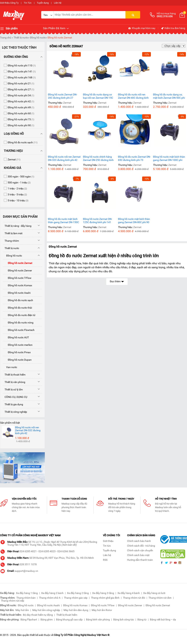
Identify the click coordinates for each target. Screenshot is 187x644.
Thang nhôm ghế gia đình (105, 598)
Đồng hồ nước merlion (18, 345)
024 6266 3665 (66, 551)
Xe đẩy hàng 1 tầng (27, 593)
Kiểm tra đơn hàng (173, 28)
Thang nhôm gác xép (76, 598)
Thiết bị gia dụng (13, 404)
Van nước (10, 367)
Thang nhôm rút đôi (134, 598)
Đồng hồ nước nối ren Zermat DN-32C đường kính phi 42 (64, 158)
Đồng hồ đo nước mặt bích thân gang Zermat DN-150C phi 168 (63, 221)
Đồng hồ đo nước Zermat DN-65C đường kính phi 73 (134, 158)
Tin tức (107, 546)
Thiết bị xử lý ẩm (13, 389)
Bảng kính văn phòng (98, 620)
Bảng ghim (47, 620)
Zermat (67, 103)
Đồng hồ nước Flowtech (19, 330)
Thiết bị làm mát (13, 233)
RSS (105, 560)
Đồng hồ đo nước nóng (18, 323)
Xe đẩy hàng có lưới (154, 593)
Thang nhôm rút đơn (160, 598)
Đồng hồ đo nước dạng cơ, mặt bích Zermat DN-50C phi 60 (169, 96)
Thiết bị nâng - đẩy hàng (17, 226)
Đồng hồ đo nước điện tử (19, 315)
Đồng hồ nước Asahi (17, 293)
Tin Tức (28, 3)
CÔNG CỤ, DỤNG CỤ (15, 397)
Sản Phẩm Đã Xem (56, 28)
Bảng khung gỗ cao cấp (69, 620)
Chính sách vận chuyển (140, 550)
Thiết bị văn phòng (14, 382)
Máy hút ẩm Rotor (102, 610)
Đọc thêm (117, 281)
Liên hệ (58, 3)
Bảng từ (142, 620)
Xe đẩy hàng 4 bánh (129, 593)
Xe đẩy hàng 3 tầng (103, 593)
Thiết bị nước (21, 38)
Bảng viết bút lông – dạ (163, 620)
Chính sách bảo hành (139, 541)
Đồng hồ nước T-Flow (17, 278)
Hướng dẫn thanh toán (140, 560)
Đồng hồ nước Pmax (17, 352)
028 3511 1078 (28, 564)
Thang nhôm (11, 241)
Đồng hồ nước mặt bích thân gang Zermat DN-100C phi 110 (169, 158)
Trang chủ (6, 38)
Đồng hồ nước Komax (18, 285)
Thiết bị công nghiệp (15, 412)
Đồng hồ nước (38, 38)
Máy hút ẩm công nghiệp (46, 610)
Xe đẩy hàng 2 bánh (52, 593)
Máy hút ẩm (22, 610)
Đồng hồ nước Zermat (60, 38)
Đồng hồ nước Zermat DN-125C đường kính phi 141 (98, 221)
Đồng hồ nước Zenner (17, 270)
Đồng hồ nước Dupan (17, 360)
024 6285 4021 (28, 551)
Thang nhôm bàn (26, 598)
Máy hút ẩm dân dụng (76, 610)
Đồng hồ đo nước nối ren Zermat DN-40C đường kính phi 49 (133, 96)
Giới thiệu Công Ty (9, 3)
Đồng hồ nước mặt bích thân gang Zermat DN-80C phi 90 (134, 221)
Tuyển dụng (43, 3)
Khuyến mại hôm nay (142, 28)
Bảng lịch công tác (124, 620)
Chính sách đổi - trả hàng (141, 546)
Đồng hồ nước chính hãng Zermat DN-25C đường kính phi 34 (98, 158)
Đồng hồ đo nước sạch (18, 300)
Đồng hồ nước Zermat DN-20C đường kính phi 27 (63, 96)
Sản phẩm (9, 29)
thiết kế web (36, 635)
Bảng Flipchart (29, 620)
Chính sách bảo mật (138, 555)
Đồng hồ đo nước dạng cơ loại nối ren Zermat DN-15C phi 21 (98, 96)
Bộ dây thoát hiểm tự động (38, 615)
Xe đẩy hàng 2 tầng (78, 593)
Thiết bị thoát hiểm (14, 375)
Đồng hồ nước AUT (16, 337)
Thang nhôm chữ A (50, 598)
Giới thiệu (108, 541)
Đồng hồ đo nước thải (17, 308)
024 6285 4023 (47, 551)
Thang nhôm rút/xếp (13, 601)
